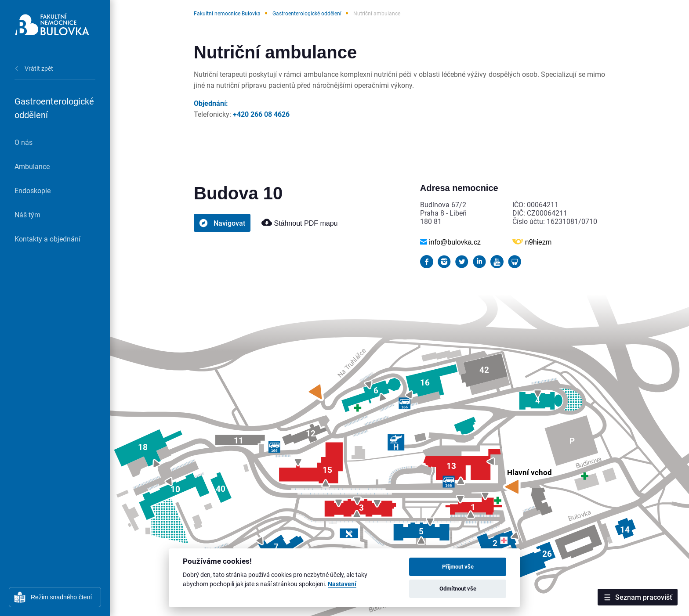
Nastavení (342, 584)
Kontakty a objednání (47, 239)
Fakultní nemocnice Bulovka (227, 13)
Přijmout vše (458, 566)
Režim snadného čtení (61, 597)
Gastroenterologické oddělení (307, 13)
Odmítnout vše (458, 588)
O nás (24, 142)
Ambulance (32, 166)
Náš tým (27, 214)
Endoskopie (33, 190)
